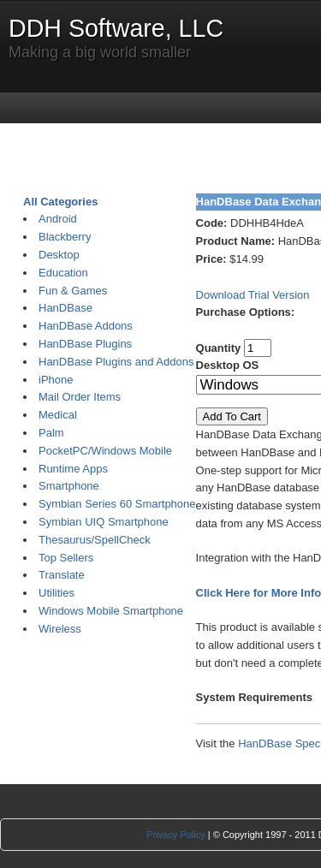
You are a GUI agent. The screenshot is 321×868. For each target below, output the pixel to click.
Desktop (59, 255)
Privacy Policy (175, 835)
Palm (51, 433)
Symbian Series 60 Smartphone (117, 504)
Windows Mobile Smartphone (111, 611)
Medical (58, 415)
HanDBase (65, 308)
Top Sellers (66, 558)
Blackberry (65, 237)
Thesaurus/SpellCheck (95, 540)
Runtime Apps (73, 469)
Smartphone (69, 486)
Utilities (56, 593)
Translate (62, 575)
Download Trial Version (253, 295)
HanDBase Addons (86, 326)
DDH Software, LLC (116, 28)
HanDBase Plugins (85, 344)
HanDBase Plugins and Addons (116, 362)
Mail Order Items (80, 397)
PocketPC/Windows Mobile (105, 451)
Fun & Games (73, 291)
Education (63, 273)
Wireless (60, 629)
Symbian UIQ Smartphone (104, 522)
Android (58, 219)
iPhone (56, 380)
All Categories (60, 202)
